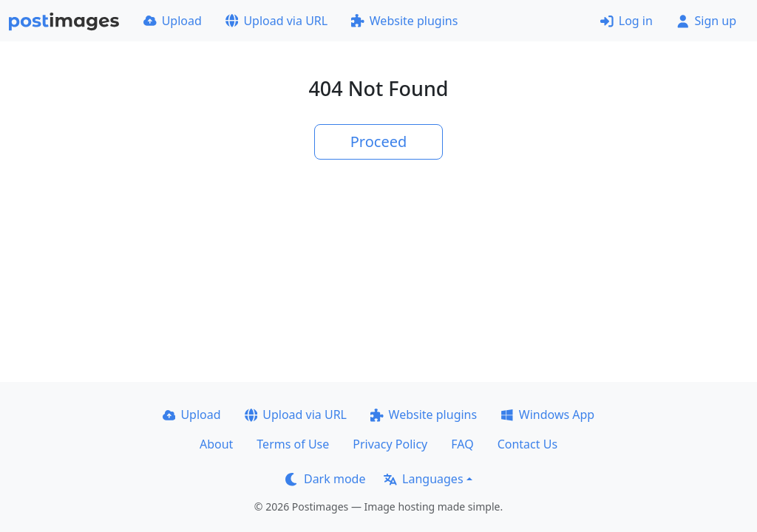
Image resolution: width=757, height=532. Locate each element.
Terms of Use (293, 444)
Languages (423, 479)
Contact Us (527, 444)
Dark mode (325, 479)
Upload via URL (276, 21)
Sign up (706, 21)
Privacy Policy (390, 444)
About (216, 444)
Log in (627, 21)
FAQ (462, 444)
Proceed (379, 141)
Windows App (547, 415)
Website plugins (404, 21)
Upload (173, 21)
